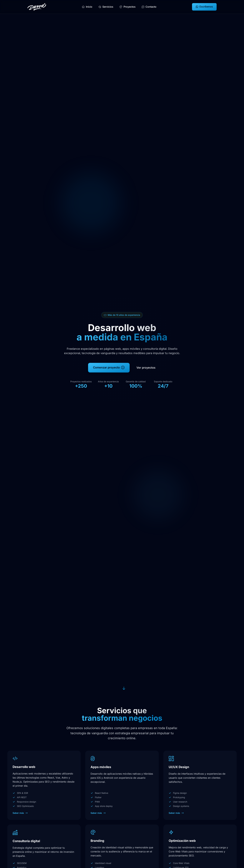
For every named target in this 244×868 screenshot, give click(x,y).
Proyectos (128, 7)
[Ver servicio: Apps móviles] (122, 785)
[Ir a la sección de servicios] (123, 688)
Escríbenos (204, 7)
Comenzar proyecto (109, 369)
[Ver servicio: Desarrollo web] (44, 785)
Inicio (87, 7)
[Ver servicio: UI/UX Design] (200, 785)
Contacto (149, 7)
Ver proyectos (146, 369)
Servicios (106, 7)
